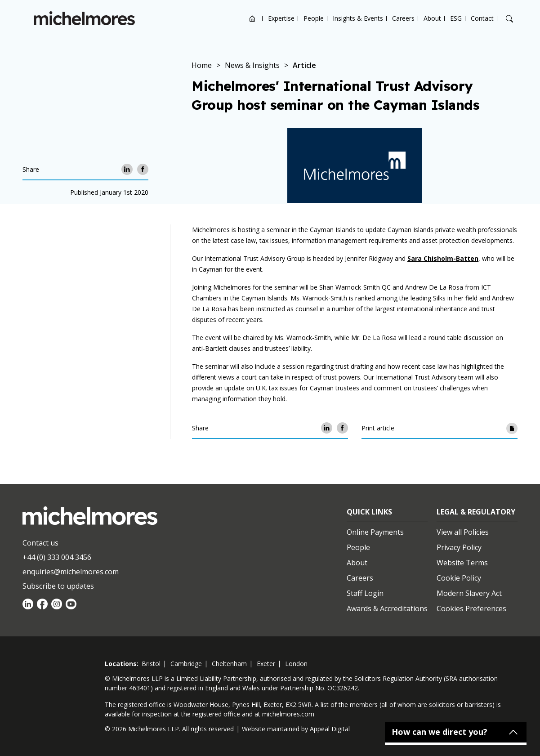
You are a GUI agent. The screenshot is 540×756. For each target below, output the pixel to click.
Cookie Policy (459, 578)
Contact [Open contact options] (482, 18)
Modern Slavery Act (469, 593)
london (296, 664)
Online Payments (375, 532)
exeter (266, 664)
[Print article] (512, 428)
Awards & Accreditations (387, 608)
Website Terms (462, 563)
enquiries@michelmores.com (71, 572)
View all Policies (463, 532)
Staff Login (365, 593)
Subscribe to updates (58, 586)
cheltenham (229, 664)
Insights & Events (358, 18)
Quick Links (369, 512)
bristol (151, 664)
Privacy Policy (459, 547)
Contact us (40, 543)
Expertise (281, 18)
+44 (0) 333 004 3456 (57, 557)
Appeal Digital (330, 729)
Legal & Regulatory (476, 512)
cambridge (186, 664)
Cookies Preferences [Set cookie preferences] (471, 608)
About (432, 18)
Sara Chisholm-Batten (443, 258)
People (314, 18)
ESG (456, 18)
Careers (403, 18)
